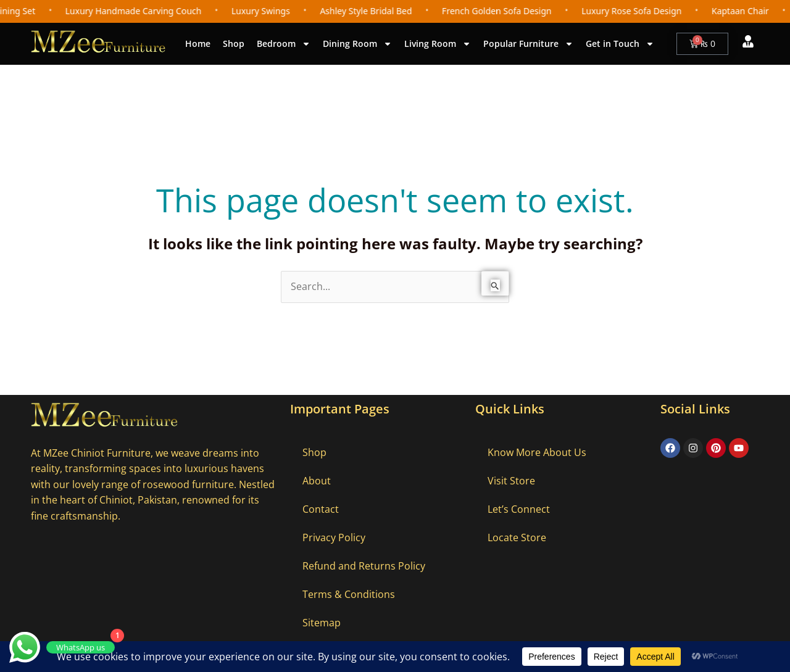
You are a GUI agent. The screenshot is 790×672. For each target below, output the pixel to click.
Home (198, 44)
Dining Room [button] (357, 44)
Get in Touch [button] (620, 44)
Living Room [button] (438, 44)
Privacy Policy (334, 537)
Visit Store (511, 481)
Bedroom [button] (284, 44)
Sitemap (322, 623)
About (317, 481)
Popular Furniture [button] (528, 44)
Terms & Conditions (349, 594)
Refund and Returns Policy (364, 566)
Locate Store (517, 537)
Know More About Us (537, 452)
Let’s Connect (519, 509)
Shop (234, 44)
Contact (321, 509)
